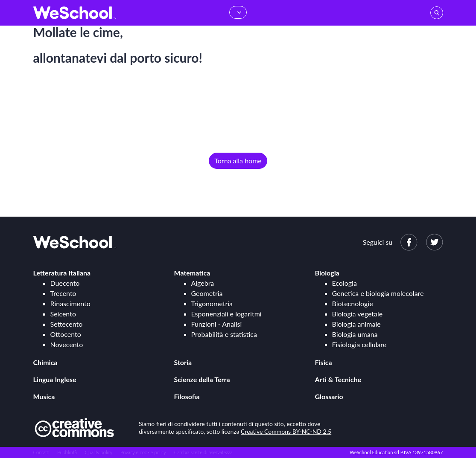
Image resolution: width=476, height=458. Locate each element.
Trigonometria (212, 303)
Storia (183, 362)
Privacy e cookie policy (143, 452)
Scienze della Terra (202, 379)
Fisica (324, 362)
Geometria (207, 293)
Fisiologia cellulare (359, 344)
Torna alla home (238, 161)
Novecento (67, 344)
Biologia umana (355, 334)
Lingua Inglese (55, 379)
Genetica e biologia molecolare (378, 293)
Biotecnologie (353, 303)
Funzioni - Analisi (217, 324)
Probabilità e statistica (224, 334)
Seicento (63, 314)
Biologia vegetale (358, 314)
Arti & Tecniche (338, 379)
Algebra (203, 283)
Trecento (63, 293)
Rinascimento (70, 303)
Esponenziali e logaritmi (226, 314)
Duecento (65, 283)
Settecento (67, 324)
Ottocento (66, 334)
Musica (44, 396)
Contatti (41, 452)
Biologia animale (356, 324)
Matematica (192, 273)
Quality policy (99, 452)
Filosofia (187, 396)
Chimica (45, 362)
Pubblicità (67, 452)
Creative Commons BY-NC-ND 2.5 (286, 431)
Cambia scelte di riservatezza (203, 452)
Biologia (327, 273)
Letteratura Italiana (62, 273)
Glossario (329, 396)
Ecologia (345, 283)
